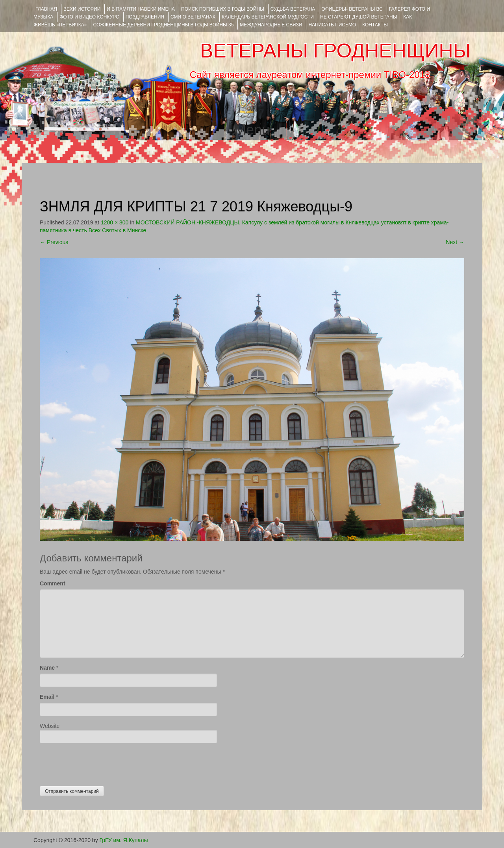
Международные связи (271, 25)
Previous (54, 242)
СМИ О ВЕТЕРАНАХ (193, 17)
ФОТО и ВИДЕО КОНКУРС (89, 17)
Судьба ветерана (293, 9)
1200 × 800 (115, 222)
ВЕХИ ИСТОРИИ (82, 9)
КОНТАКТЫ (375, 25)
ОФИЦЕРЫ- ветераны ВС (352, 9)
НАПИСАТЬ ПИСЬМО (332, 25)
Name (47, 668)
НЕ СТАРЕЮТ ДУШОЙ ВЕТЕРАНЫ (359, 17)
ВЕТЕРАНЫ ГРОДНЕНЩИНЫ (335, 51)
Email (47, 697)
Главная (46, 9)
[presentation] (100, 763)
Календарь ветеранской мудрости (268, 17)
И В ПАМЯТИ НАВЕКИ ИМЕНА (141, 9)
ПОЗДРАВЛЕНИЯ (145, 17)
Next (455, 242)
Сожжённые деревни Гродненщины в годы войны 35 (164, 25)
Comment (53, 583)
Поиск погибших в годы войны (223, 9)
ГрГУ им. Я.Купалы (124, 840)
